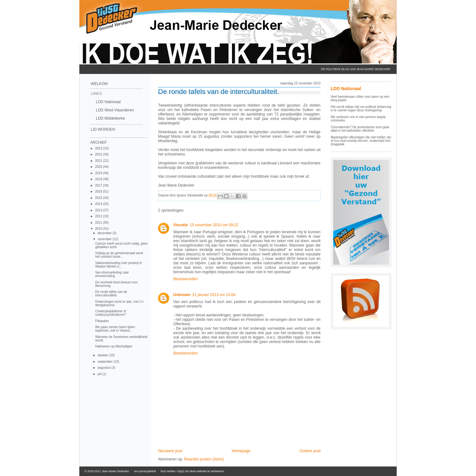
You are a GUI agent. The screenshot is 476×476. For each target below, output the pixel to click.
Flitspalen (102, 321)
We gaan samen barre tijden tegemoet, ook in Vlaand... (115, 329)
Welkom (99, 84)
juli (100, 374)
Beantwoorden (185, 279)
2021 (99, 161)
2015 (99, 198)
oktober (103, 355)
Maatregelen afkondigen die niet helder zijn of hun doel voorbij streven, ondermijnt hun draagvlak (361, 141)
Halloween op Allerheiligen (114, 346)
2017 (99, 185)
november (105, 239)
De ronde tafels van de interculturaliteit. (111, 294)
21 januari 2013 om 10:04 (214, 295)
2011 (99, 223)
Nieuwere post (170, 451)
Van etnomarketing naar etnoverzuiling (112, 274)
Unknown (182, 295)
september (105, 362)
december (105, 233)
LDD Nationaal (108, 102)
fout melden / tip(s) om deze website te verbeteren (192, 471)
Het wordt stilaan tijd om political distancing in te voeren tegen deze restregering (361, 109)
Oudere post (310, 451)
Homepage (241, 451)
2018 (99, 179)
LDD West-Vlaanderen (115, 110)
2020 (99, 167)
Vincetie (181, 225)
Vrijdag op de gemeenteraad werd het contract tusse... (119, 255)
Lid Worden (103, 129)
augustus (104, 368)
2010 (99, 229)
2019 (99, 173)
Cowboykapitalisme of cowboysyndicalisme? (111, 313)
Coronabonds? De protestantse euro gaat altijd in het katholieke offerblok (360, 129)
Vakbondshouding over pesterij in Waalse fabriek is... (119, 265)
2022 (99, 154)
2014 (99, 204)
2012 (99, 216)
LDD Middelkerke (110, 118)
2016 (99, 192)
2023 (99, 148)
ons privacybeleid (145, 471)
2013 (99, 210)
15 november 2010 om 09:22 (214, 225)
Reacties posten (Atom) (204, 459)
